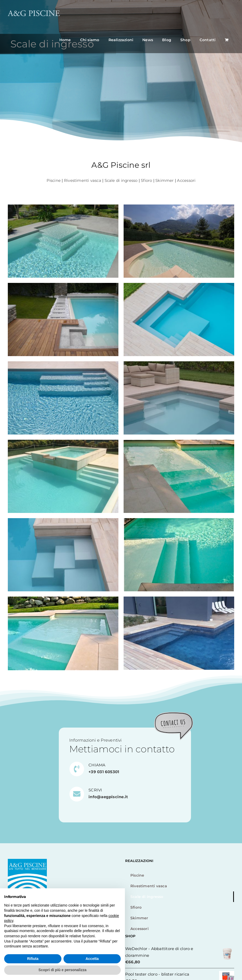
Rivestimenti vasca (83, 180)
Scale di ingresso (121, 180)
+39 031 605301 (104, 772)
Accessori (186, 180)
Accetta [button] (92, 959)
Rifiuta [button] (33, 959)
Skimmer (165, 180)
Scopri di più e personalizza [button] (62, 970)
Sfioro (146, 180)
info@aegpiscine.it (108, 797)
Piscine (54, 180)
